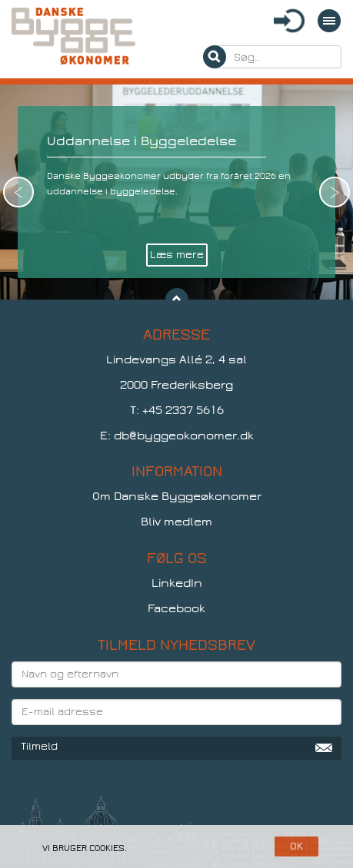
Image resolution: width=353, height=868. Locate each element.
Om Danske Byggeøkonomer (177, 496)
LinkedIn (177, 583)
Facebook (176, 608)
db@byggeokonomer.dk (184, 436)
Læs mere (177, 255)
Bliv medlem (176, 522)
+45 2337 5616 (183, 410)
